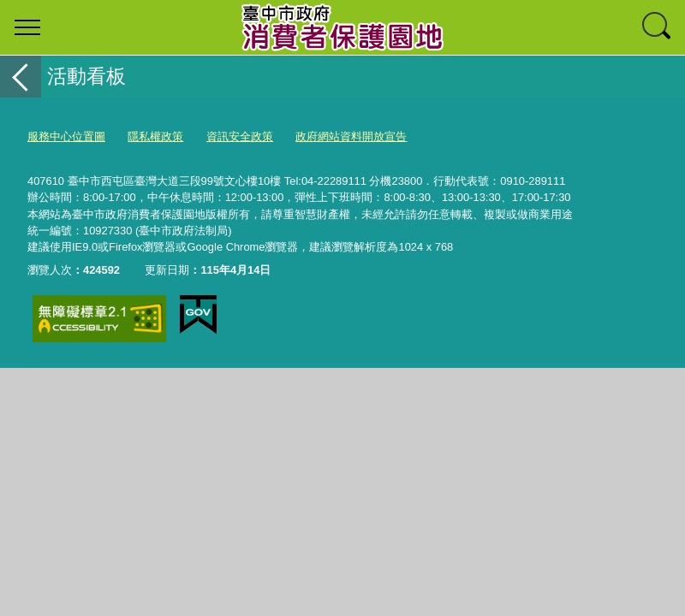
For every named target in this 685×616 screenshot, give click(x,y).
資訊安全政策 (240, 136)
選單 (27, 27)
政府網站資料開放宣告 (351, 136)
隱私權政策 (155, 136)
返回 (21, 77)
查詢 (658, 27)
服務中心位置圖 (66, 136)
